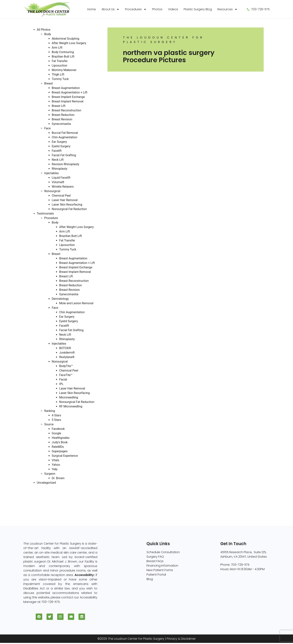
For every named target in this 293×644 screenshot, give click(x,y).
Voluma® (58, 182)
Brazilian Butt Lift (63, 57)
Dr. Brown (58, 478)
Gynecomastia (61, 124)
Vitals (55, 460)
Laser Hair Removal (65, 200)
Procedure (51, 218)
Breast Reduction (63, 115)
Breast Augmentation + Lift (70, 92)
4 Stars (56, 415)
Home (92, 9)
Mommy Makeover (64, 70)
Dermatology (60, 299)
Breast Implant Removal (68, 101)
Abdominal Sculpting (65, 39)
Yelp (55, 469)
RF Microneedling (71, 406)
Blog (150, 579)
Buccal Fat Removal (65, 133)
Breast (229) (38, 492)
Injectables (51, 173)
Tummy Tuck (60, 79)
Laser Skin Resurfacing (67, 205)
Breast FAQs (155, 561)
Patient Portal (156, 575)
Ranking (50, 411)
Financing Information (162, 566)
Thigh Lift (58, 74)
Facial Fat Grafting (64, 155)
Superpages (60, 451)
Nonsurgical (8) (40, 505)
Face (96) (36, 501)
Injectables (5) (40, 510)
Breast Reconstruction (67, 110)
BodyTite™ (66, 366)
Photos (157, 9)
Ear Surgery (59, 142)
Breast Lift (59, 106)
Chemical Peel (61, 196)
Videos (173, 9)
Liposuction (60, 66)
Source (49, 424)
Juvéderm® (67, 353)
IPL (61, 384)
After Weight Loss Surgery (69, 43)
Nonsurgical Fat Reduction (69, 209)
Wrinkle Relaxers (63, 187)
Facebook (58, 429)
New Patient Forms (160, 570)
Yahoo (56, 465)
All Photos (44, 30)
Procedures (136, 9)
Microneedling (69, 397)
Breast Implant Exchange (68, 97)
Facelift (57, 151)
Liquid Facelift (61, 178)
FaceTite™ (66, 375)
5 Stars (56, 420)
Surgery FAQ (155, 557)
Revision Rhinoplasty (65, 164)
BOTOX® (65, 348)
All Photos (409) (41, 487)
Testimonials (45, 214)
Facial (63, 379)
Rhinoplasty (60, 169)
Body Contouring (63, 52)
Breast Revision (62, 119)
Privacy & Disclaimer (181, 640)
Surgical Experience (65, 456)
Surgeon (50, 474)
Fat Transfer (60, 61)
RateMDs (58, 447)
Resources (228, 9)
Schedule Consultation (163, 552)
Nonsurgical (52, 191)
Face (47, 128)
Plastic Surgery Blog (198, 9)
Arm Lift (57, 48)
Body (48, 34)
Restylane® (67, 357)
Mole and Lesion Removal (76, 303)
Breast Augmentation (66, 88)
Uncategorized (46, 483)
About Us (110, 9)
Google (57, 433)
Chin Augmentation (64, 137)
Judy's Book (60, 442)
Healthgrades (61, 438)
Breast (49, 83)
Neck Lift (58, 160)
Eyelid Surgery (61, 146)
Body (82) (36, 496)
